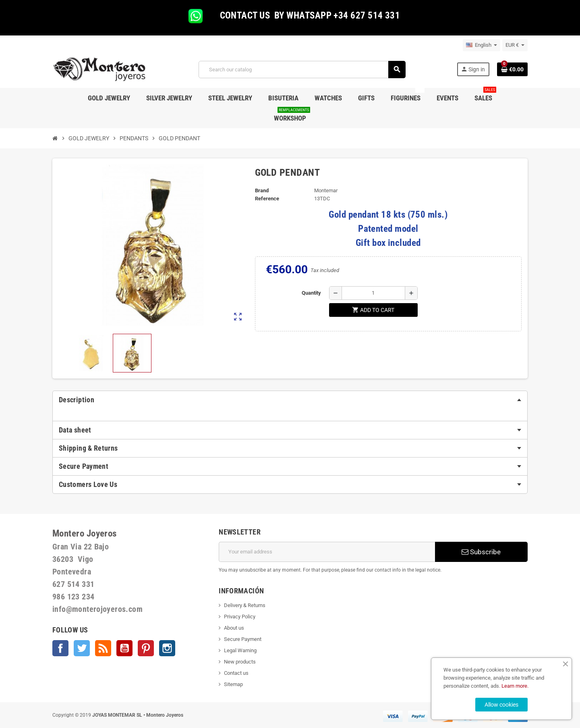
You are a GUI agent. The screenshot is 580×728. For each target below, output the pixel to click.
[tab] (290, 400)
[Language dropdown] (482, 45)
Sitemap (233, 684)
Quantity (311, 293)
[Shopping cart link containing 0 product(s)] (512, 69)
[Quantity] (373, 293)
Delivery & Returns (245, 605)
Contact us (236, 673)
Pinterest (146, 648)
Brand (262, 190)
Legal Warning (240, 650)
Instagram (167, 648)
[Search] (302, 70)
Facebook (60, 648)
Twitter (82, 648)
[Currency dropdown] (515, 45)
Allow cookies (501, 705)
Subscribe (481, 552)
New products (240, 662)
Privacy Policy (240, 617)
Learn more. (515, 686)
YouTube (124, 648)
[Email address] (327, 552)
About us (234, 628)
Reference (267, 199)
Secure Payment (243, 639)
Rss (103, 648)
